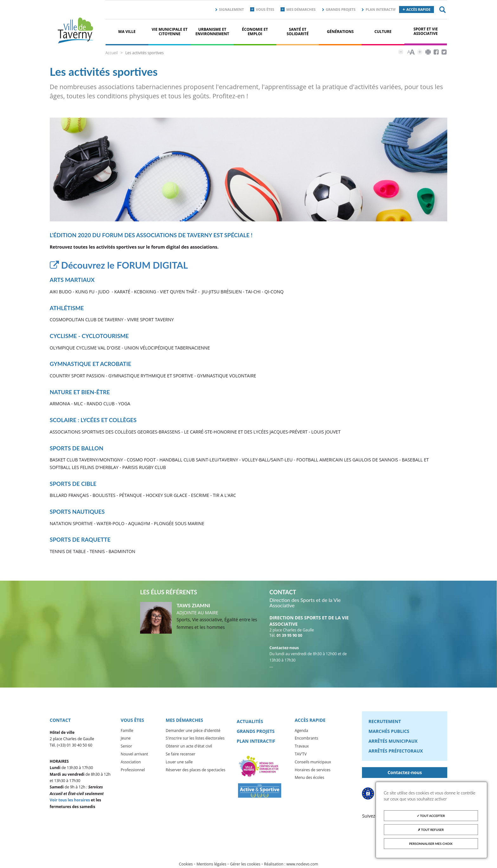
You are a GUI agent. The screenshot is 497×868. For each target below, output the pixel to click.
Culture (383, 32)
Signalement (231, 9)
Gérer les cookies (245, 865)
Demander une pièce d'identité (193, 731)
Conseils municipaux (313, 763)
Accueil (111, 53)
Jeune (126, 739)
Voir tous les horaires (70, 801)
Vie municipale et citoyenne (169, 32)
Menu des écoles (310, 778)
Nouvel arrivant (134, 755)
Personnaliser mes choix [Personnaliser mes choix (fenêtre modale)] (431, 844)
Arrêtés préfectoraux (396, 752)
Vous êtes (265, 9)
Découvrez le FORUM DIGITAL (121, 266)
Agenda (301, 731)
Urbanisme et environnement (212, 32)
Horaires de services (313, 771)
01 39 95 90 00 (290, 636)
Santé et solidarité (298, 32)
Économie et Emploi (255, 32)
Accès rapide (418, 9)
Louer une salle (179, 763)
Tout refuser (431, 830)
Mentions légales (211, 865)
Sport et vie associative (426, 31)
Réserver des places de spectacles (196, 771)
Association (131, 763)
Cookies (186, 865)
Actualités (250, 722)
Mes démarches (301, 9)
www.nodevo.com (302, 865)
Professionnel (133, 771)
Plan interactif (381, 9)
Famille (127, 731)
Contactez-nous (405, 773)
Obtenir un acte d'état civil (189, 747)
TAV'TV (301, 755)
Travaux (302, 747)
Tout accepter (431, 816)
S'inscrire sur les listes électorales (195, 739)
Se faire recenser (181, 755)
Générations (340, 32)
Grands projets (341, 9)
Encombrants (307, 739)
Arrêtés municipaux (393, 742)
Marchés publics (389, 732)
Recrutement (384, 722)
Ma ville (127, 32)
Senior (126, 747)
